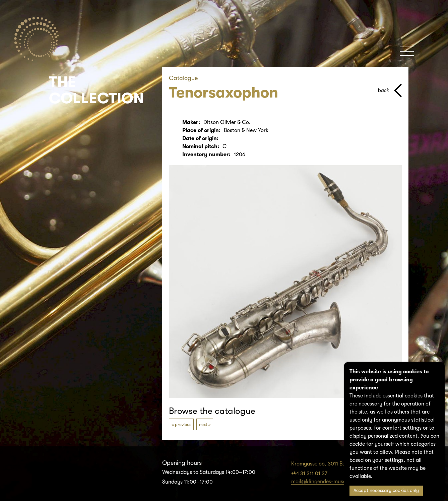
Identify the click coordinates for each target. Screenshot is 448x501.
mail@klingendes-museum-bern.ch (332, 482)
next (203, 424)
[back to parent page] (390, 90)
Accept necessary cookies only (386, 490)
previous (183, 424)
